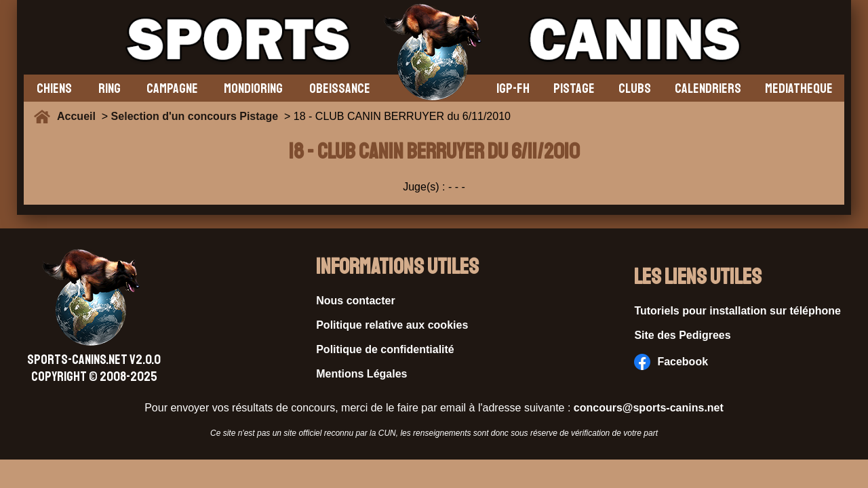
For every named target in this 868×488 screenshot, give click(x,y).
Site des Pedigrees (682, 335)
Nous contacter (355, 301)
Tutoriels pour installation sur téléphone (737, 311)
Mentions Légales (361, 374)
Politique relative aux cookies (392, 325)
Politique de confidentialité (385, 349)
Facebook (671, 362)
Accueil (79, 116)
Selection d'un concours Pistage (195, 116)
